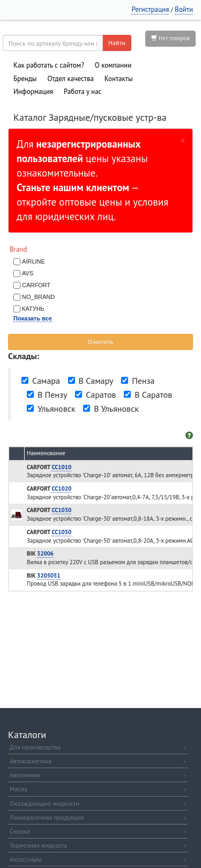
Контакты (119, 79)
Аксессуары (98, 859)
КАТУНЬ (33, 309)
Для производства (98, 747)
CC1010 (61, 467)
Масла (98, 789)
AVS (28, 273)
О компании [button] (113, 65)
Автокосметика (98, 761)
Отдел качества (70, 79)
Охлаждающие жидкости (98, 803)
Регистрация (150, 9)
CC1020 (61, 488)
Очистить (101, 342)
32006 (45, 553)
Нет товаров (170, 38)
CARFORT (36, 285)
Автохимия (98, 775)
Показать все (33, 318)
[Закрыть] (183, 140)
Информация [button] (33, 92)
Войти (184, 9)
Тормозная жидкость (98, 845)
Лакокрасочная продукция (98, 817)
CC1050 (61, 532)
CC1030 (61, 510)
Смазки (98, 831)
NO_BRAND (38, 297)
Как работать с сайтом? (49, 65)
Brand (18, 249)
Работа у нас (83, 92)
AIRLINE (33, 261)
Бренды (25, 79)
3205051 (49, 575)
